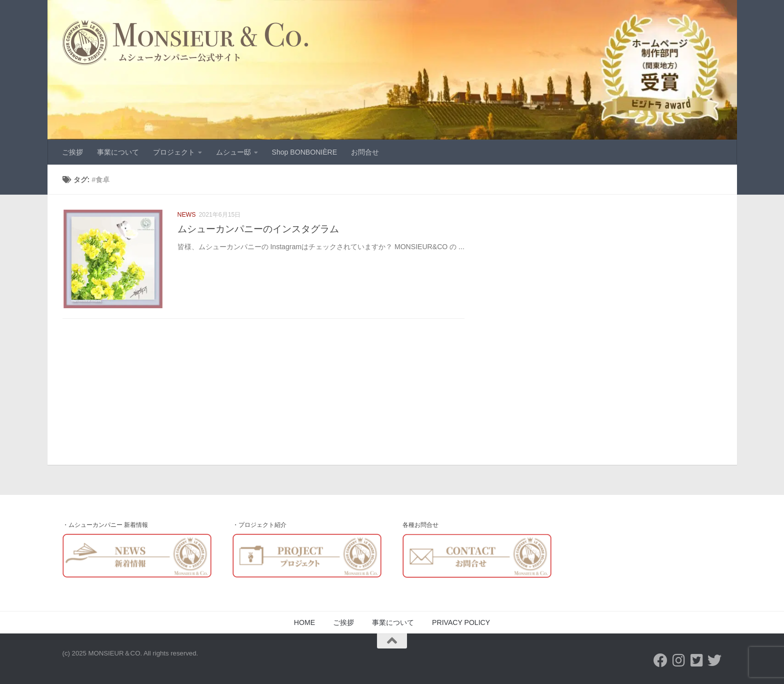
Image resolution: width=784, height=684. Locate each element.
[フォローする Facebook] (660, 660)
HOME (304, 622)
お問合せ (365, 152)
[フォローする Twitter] (714, 660)
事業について (118, 152)
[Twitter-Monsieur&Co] (696, 660)
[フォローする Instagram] (678, 660)
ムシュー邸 (233, 152)
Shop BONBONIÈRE (305, 152)
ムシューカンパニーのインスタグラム (258, 229)
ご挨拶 (72, 152)
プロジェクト (174, 152)
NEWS (187, 215)
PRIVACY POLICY (461, 622)
